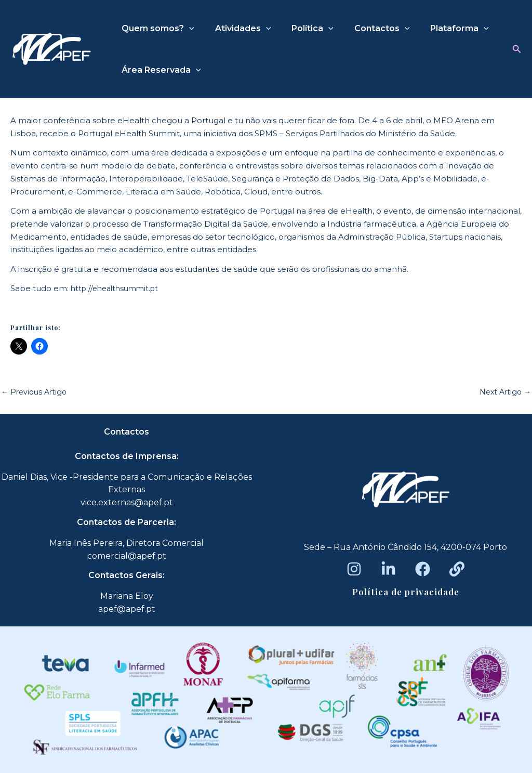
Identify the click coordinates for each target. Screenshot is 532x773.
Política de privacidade (406, 592)
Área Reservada (159, 70)
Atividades (237, 29)
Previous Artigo (36, 392)
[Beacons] (457, 569)
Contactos (368, 29)
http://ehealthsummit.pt (118, 288)
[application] (187, 29)
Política (302, 29)
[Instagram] (354, 569)
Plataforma (441, 29)
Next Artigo (503, 392)
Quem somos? (156, 29)
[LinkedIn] (388, 569)
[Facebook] (423, 569)
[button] (517, 49)
